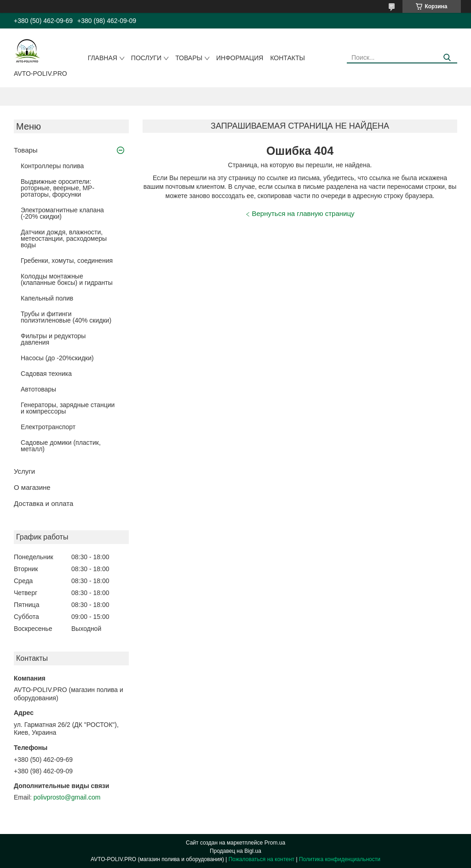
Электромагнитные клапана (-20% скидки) (62, 213)
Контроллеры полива (52, 166)
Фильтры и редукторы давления (53, 339)
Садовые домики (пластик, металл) (61, 446)
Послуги (146, 58)
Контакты (287, 58)
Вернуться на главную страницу (303, 213)
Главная (103, 58)
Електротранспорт (48, 427)
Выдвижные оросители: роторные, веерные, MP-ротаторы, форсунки (57, 188)
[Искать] (447, 58)
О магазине (32, 487)
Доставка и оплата (43, 503)
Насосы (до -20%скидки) (57, 358)
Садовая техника (46, 374)
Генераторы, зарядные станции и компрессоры (68, 408)
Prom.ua (275, 843)
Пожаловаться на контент (261, 859)
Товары (189, 58)
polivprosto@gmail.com (67, 797)
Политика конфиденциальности (340, 859)
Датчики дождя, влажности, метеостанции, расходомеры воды (64, 238)
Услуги (24, 471)
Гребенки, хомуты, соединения (67, 261)
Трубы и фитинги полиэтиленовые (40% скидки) (66, 317)
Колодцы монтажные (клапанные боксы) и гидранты (67, 279)
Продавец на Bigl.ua (235, 851)
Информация (240, 58)
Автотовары (38, 389)
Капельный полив (47, 298)
